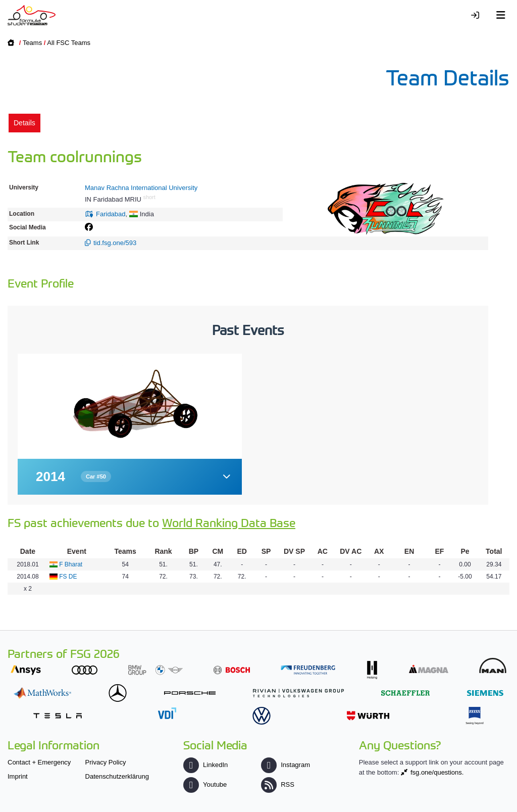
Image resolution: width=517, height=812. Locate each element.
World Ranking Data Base (229, 522)
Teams (32, 43)
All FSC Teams (69, 43)
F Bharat (71, 564)
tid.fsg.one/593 (115, 243)
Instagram (286, 765)
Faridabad (111, 214)
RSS (278, 784)
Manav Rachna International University (141, 188)
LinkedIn (205, 765)
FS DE (68, 577)
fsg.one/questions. (437, 772)
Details (24, 123)
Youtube (205, 784)
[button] (130, 477)
